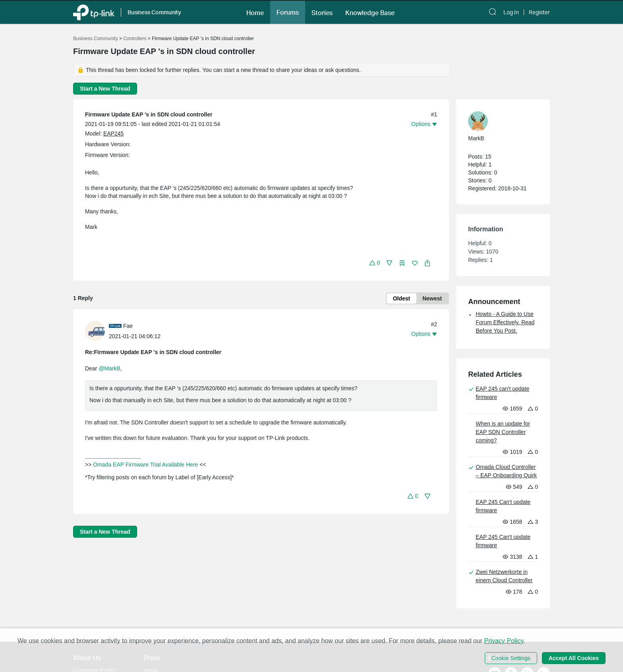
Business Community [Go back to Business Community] (96, 39)
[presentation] (95, 331)
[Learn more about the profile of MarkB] (499, 121)
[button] (255, 12)
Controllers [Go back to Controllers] (135, 39)
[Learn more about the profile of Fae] (97, 331)
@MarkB (109, 368)
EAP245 (113, 134)
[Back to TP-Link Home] (94, 12)
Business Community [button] (154, 12)
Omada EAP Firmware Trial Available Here (145, 465)
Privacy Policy (504, 641)
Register (539, 12)
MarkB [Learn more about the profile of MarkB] (476, 138)
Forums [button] (288, 12)
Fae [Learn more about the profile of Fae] (128, 326)
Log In (511, 12)
